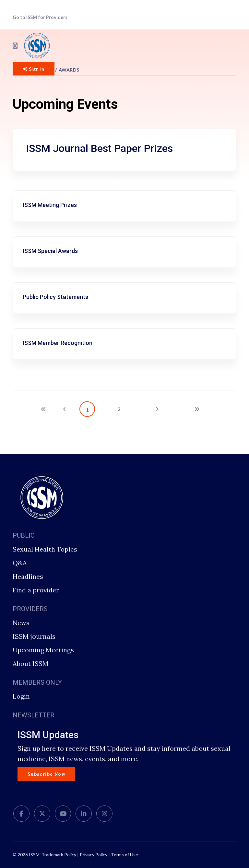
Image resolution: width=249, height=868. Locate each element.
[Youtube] (63, 814)
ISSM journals (34, 636)
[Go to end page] (197, 409)
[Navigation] (15, 46)
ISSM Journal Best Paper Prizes (99, 148)
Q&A (20, 563)
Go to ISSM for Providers (40, 17)
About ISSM (30, 663)
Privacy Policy (94, 855)
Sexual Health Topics (45, 549)
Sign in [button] (34, 69)
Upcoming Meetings (43, 650)
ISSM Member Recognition (58, 343)
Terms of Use (124, 855)
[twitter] (42, 814)
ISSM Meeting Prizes (50, 205)
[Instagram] (104, 814)
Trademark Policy (59, 855)
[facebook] (21, 814)
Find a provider (36, 590)
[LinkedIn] (84, 814)
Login (21, 696)
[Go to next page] (157, 409)
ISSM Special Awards (50, 251)
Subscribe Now (46, 774)
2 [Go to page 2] (119, 409)
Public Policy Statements (55, 297)
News (21, 623)
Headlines (28, 576)
